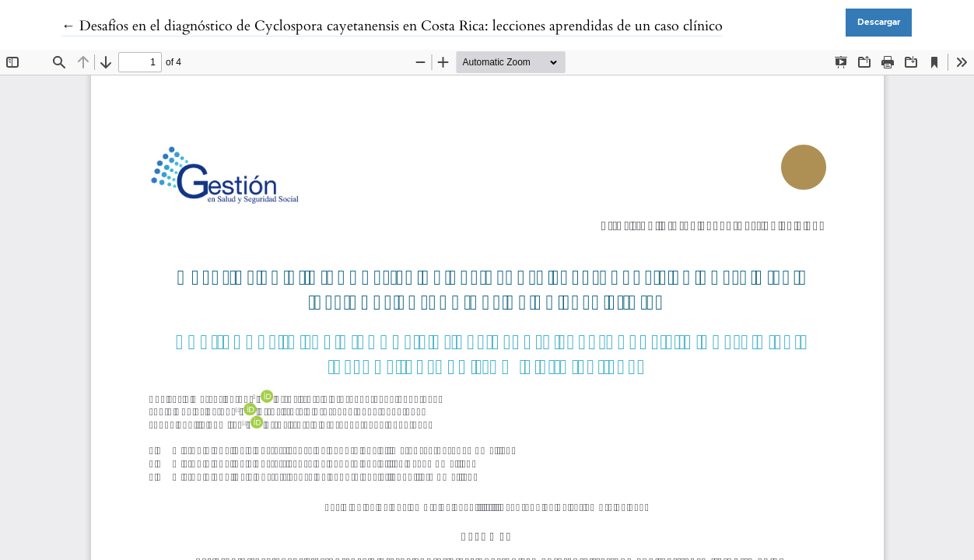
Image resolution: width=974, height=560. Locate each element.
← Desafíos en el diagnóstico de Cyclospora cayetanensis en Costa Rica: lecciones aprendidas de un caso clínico (392, 26)
